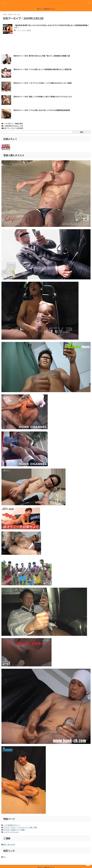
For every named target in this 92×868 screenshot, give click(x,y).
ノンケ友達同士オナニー (11, 825)
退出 (17, 126)
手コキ (26, 31)
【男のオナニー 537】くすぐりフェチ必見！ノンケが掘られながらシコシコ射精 (44, 83)
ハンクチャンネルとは (11, 832)
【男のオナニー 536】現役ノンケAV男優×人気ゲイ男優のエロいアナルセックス (44, 97)
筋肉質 (31, 31)
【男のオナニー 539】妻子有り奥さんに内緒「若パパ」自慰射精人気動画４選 (43, 56)
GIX (4, 857)
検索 (82, 132)
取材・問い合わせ (9, 844)
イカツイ (20, 31)
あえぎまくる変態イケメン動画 (14, 830)
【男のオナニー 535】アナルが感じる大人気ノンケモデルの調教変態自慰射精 (43, 110)
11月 (14, 14)
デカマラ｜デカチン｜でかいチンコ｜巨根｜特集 (20, 827)
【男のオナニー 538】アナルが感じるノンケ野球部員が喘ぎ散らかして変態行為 (44, 69)
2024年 (10, 14)
